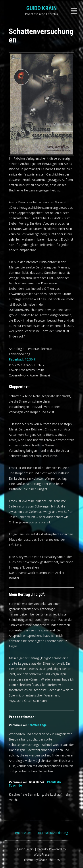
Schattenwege (37, 725)
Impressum (23, 833)
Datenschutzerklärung (52, 833)
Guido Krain (42, 8)
